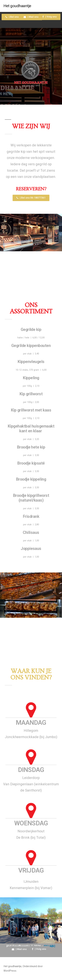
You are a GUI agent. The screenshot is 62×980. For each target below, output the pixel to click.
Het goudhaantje (17, 6)
